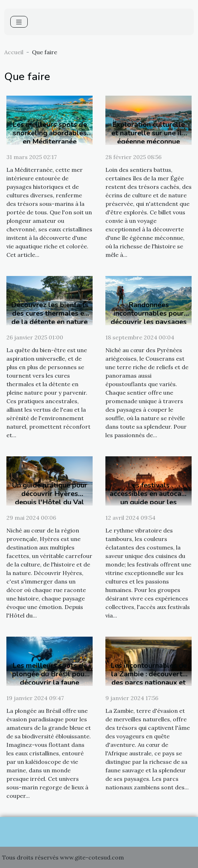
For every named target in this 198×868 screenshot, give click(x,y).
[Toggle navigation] (19, 22)
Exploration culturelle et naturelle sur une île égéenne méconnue (149, 133)
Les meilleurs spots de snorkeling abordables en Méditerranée (50, 133)
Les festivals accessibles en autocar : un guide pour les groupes (148, 498)
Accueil (14, 52)
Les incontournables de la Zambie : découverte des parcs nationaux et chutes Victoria (149, 678)
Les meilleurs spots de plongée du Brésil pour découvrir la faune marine (50, 678)
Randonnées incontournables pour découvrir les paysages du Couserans (149, 318)
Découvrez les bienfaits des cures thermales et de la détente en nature (50, 313)
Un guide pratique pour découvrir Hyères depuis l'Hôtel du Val (50, 494)
